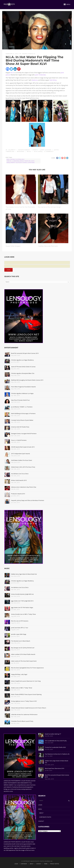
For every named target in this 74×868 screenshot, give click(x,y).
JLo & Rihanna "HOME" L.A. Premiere (22, 407)
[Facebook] (8, 69)
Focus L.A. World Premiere (19, 440)
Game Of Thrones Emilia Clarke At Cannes (23, 367)
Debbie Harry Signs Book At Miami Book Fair (24, 574)
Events (35, 150)
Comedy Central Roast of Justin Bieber (22, 420)
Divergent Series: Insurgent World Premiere (24, 434)
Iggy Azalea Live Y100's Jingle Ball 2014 (22, 601)
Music (29, 151)
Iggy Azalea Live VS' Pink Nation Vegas (22, 607)
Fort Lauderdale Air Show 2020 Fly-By (56, 741)
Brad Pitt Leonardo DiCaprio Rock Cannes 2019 (25, 353)
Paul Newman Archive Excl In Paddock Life (57, 754)
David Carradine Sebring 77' (53, 734)
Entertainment (24, 150)
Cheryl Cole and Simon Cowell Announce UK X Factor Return (29, 708)
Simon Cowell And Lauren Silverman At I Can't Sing (26, 681)
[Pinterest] (19, 69)
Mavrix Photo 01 (29, 54)
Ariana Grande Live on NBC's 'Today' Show (23, 614)
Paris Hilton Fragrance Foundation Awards (23, 387)
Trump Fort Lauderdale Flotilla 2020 (55, 747)
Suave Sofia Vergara (13, 246)
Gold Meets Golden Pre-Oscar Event (22, 460)
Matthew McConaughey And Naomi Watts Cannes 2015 (27, 380)
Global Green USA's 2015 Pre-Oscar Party (23, 467)
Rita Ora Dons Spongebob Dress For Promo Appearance (27, 668)
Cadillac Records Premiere (48, 246)
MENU (40, 809)
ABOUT (41, 813)
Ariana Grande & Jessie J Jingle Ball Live (22, 594)
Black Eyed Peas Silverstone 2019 (54, 768)
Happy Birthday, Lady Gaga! (19, 674)
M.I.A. (12, 73)
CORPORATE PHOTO (45, 817)
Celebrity (12, 150)
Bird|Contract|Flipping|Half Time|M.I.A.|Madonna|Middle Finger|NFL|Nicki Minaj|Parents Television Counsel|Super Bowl (21, 161)
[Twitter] (11, 69)
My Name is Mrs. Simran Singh (49, 207)
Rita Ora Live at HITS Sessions (20, 621)
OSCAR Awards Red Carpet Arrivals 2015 (23, 447)
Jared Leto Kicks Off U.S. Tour (20, 628)
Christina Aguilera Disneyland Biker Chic (23, 373)
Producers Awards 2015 (18, 494)
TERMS (46, 864)
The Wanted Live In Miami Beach (21, 641)
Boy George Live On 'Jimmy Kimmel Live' (23, 648)
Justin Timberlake (40, 75)
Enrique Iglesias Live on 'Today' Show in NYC (24, 701)
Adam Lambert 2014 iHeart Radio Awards (23, 654)
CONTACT (41, 821)
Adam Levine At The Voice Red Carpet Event (24, 661)
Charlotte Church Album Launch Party (22, 721)
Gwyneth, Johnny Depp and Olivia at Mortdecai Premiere (28, 500)
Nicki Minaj (53, 80)
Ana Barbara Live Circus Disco (20, 474)
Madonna (35, 80)
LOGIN (40, 805)
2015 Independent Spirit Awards (21, 454)
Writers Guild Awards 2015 (19, 480)
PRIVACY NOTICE (55, 864)
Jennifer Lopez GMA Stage (19, 634)
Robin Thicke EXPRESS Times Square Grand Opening (26, 694)
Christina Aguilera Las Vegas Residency (22, 360)
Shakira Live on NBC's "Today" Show (22, 688)
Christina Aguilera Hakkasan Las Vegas (22, 393)
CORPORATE (24, 864)
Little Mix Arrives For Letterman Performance (24, 714)
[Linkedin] (15, 69)
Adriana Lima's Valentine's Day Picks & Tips (24, 487)
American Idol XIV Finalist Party (20, 427)
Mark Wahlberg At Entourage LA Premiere (23, 413)
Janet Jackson (46, 150)
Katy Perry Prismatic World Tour (20, 400)
